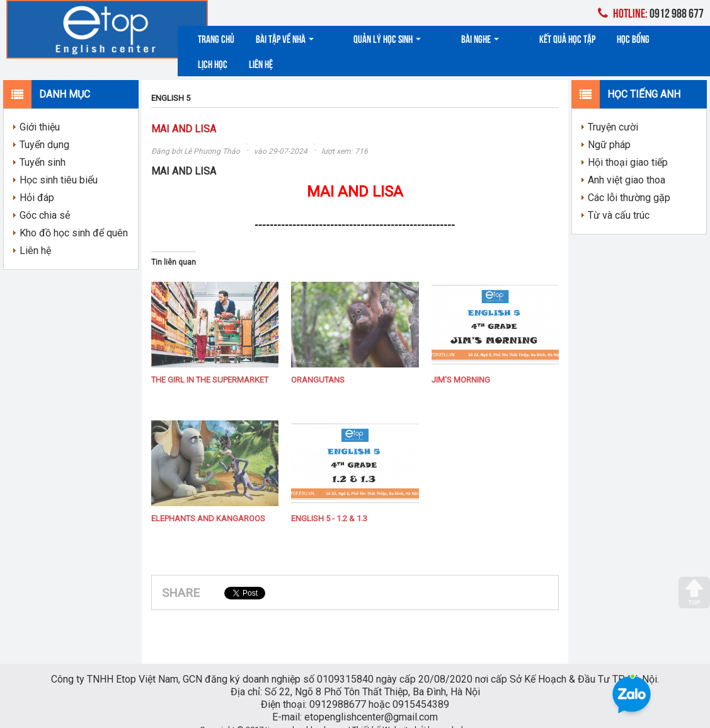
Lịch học (630, 38)
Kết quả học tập (511, 38)
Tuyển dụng (44, 127)
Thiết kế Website (382, 712)
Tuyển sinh (43, 145)
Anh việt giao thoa (627, 162)
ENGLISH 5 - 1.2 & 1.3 (329, 501)
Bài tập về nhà (285, 38)
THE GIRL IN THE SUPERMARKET (210, 363)
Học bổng (577, 38)
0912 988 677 (651, 12)
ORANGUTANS (318, 363)
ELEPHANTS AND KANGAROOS (208, 501)
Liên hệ (678, 38)
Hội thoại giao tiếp (628, 145)
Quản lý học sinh (369, 38)
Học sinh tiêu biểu (59, 162)
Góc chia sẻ (45, 198)
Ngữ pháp (609, 127)
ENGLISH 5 (171, 80)
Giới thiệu (40, 109)
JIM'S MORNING (461, 363)
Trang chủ (216, 38)
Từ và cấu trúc (619, 198)
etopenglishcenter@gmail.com (371, 699)
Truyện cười (613, 109)
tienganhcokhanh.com (306, 712)
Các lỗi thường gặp (629, 180)
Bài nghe (443, 38)
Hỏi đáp (37, 180)
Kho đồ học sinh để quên (74, 215)
